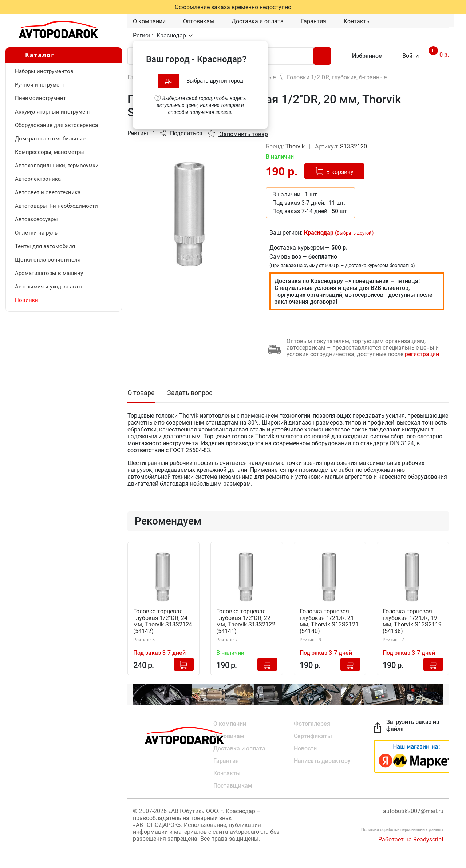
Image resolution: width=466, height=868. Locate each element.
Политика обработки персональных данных (402, 830)
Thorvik (296, 146)
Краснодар (172, 35)
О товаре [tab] (141, 393)
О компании (149, 21)
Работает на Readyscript (411, 839)
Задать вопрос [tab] (190, 393)
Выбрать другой (354, 233)
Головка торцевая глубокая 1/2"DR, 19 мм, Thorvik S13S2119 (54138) (412, 621)
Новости (305, 748)
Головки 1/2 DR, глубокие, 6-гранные (337, 77)
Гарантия (314, 21)
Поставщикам (233, 786)
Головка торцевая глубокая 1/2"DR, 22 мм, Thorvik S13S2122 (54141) (246, 621)
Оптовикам (199, 21)
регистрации (422, 354)
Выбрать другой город (215, 81)
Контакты (357, 21)
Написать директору (322, 761)
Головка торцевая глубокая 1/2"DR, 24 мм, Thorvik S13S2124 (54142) (163, 621)
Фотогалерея (312, 724)
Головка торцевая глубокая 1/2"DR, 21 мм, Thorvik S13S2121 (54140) (329, 621)
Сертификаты (313, 736)
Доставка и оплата (258, 21)
